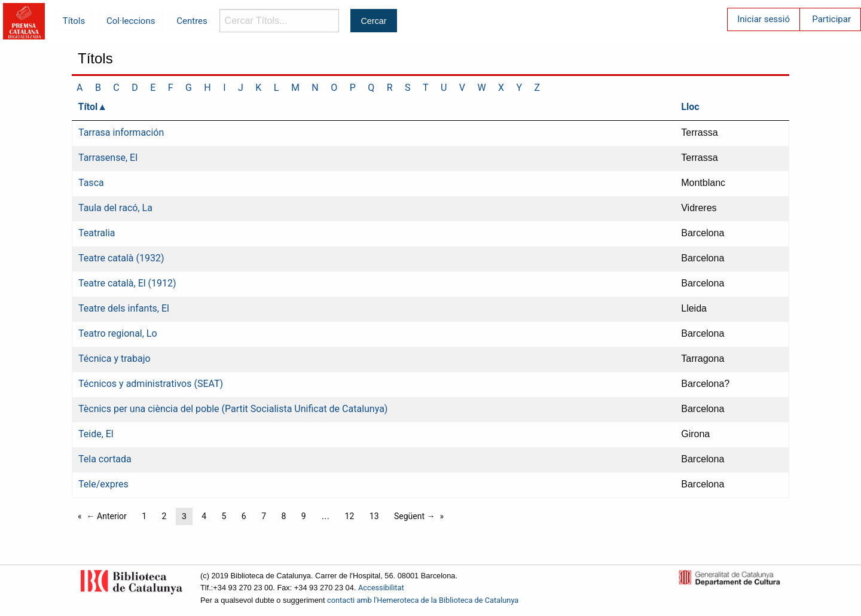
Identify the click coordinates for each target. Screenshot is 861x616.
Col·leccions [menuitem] (131, 21)
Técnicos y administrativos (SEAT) (151, 384)
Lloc (690, 107)
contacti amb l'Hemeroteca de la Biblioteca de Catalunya (423, 600)
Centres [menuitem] (192, 21)
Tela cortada (105, 459)
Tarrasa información (121, 132)
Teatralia (97, 233)
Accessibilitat (381, 588)
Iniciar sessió (764, 19)
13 (374, 516)
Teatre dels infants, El (124, 308)
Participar (831, 19)
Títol (88, 107)
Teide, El (96, 434)
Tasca (91, 183)
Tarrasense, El (108, 158)
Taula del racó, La (115, 208)
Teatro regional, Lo (118, 333)
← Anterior (107, 516)
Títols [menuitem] (74, 21)
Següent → (415, 516)
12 (350, 516)
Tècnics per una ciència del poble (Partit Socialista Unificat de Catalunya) (233, 409)
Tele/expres (103, 484)
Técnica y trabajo (115, 359)
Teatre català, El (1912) (127, 283)
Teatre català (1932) (121, 258)
